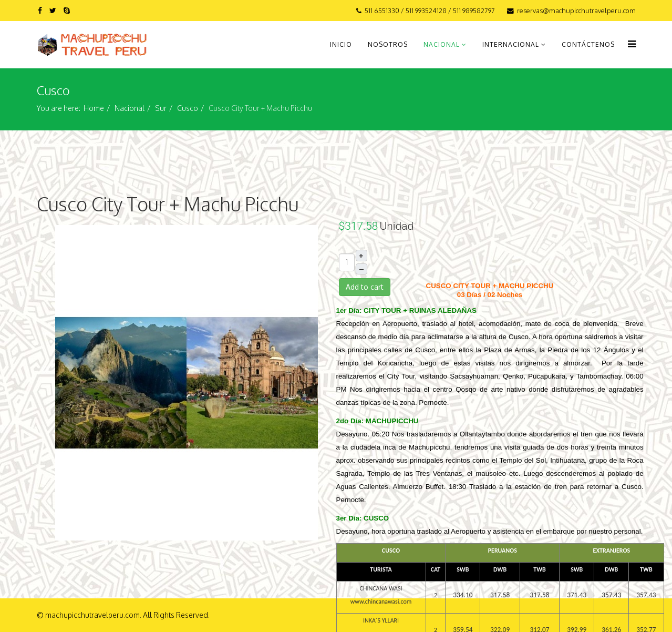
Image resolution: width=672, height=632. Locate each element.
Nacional (442, 44)
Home (94, 108)
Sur (161, 108)
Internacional (511, 44)
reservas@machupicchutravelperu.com (576, 11)
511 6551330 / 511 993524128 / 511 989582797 (430, 11)
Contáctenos (588, 44)
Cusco (188, 108)
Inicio (341, 44)
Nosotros (388, 44)
